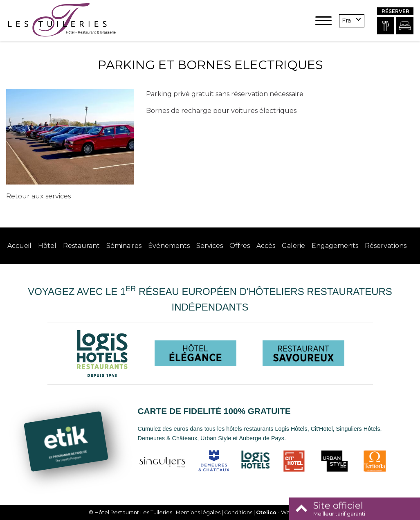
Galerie (293, 246)
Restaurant (81, 246)
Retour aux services (38, 196)
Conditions (238, 512)
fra (346, 20)
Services (210, 246)
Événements (169, 246)
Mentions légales (198, 512)
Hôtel (47, 246)
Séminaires (124, 246)
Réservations (386, 246)
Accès (266, 246)
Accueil (19, 246)
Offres (240, 246)
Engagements (335, 246)
